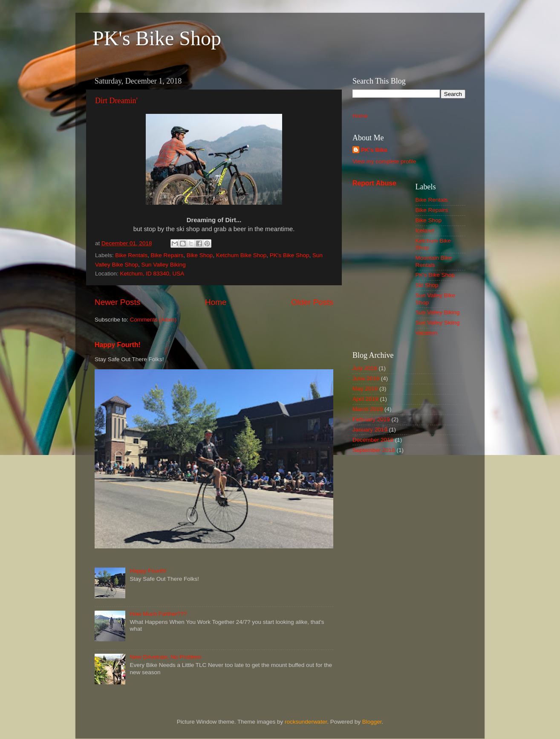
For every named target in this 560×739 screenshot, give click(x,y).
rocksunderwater (306, 722)
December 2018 (373, 440)
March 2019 (368, 409)
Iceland (425, 230)
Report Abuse (374, 183)
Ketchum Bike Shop (241, 255)
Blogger (372, 722)
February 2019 (371, 419)
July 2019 (365, 368)
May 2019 (365, 389)
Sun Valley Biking (164, 265)
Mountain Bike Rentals (434, 261)
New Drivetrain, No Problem (165, 657)
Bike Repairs (167, 255)
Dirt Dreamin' (116, 101)
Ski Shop (427, 285)
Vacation (427, 333)
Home (216, 302)
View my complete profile (384, 161)
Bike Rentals (131, 255)
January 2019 (370, 430)
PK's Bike (374, 150)
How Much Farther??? (158, 614)
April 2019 (365, 399)
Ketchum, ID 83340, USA (152, 274)
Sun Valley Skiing (438, 323)
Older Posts (312, 302)
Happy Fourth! (118, 345)
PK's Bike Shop (157, 38)
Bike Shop (200, 255)
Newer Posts (117, 302)
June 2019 (366, 378)
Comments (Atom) (153, 320)
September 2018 (374, 450)
